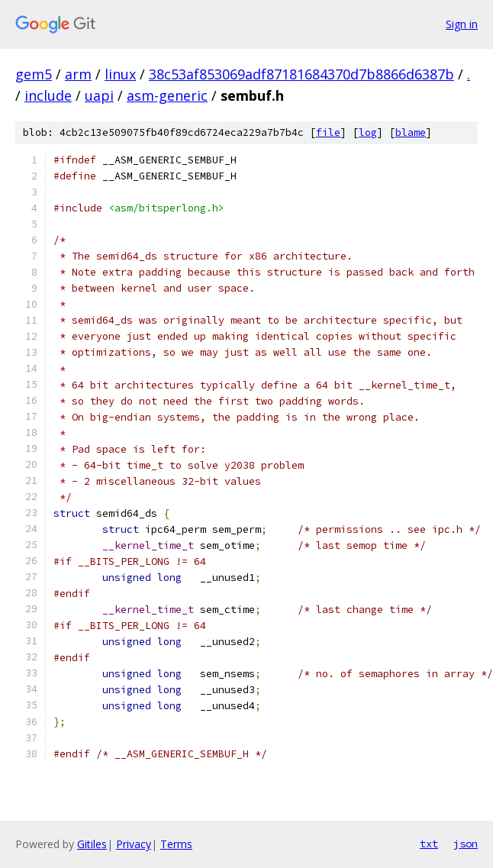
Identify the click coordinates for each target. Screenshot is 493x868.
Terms (176, 844)
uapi (99, 95)
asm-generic (167, 95)
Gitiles (92, 844)
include (48, 95)
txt (429, 844)
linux (120, 74)
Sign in (462, 24)
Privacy (134, 844)
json (466, 844)
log (368, 132)
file (328, 132)
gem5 (34, 74)
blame (411, 132)
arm (78, 74)
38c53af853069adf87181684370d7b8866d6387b (301, 74)
